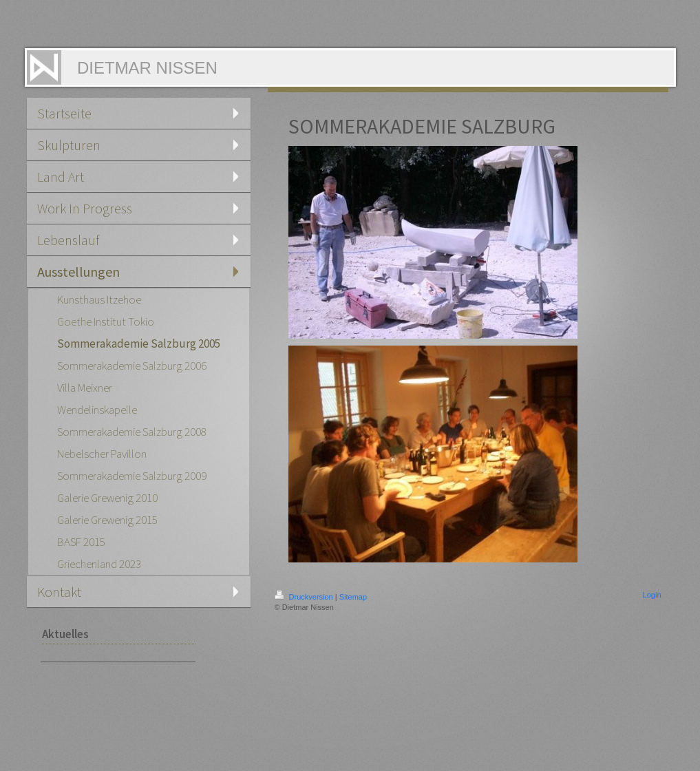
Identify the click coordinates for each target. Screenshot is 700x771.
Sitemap (353, 597)
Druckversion (305, 597)
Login (652, 595)
